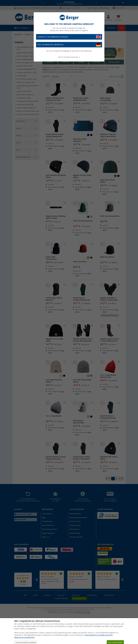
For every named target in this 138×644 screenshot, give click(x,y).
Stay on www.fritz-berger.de (69, 45)
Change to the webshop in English (69, 37)
